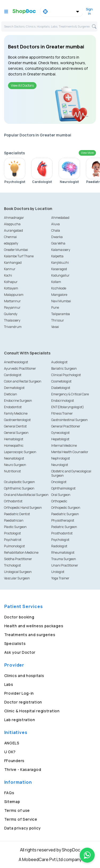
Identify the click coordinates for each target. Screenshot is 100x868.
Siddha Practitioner (18, 559)
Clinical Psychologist (66, 375)
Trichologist (12, 565)
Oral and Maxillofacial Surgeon (26, 495)
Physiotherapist (63, 520)
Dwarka (57, 237)
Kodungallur (60, 275)
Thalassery (12, 320)
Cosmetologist (61, 381)
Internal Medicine (64, 446)
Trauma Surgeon (64, 559)
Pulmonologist (14, 546)
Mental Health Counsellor (70, 452)
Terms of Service (21, 819)
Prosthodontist (62, 533)
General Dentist (15, 426)
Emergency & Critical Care (70, 394)
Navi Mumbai (61, 301)
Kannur (10, 269)
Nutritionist (12, 471)
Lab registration (20, 720)
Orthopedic (59, 501)
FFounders (14, 761)
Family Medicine (16, 413)
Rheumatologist (63, 552)
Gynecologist (60, 433)
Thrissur (58, 320)
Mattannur (12, 301)
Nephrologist (61, 458)
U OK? (10, 752)
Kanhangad (13, 263)
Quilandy (11, 314)
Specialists (15, 643)
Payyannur (12, 307)
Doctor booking (19, 617)
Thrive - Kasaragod (23, 769)
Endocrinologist (63, 401)
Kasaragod (59, 269)
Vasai (55, 327)
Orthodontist (13, 501)
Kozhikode (59, 288)
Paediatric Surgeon (65, 514)
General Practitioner (66, 426)
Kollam (56, 282)
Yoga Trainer (60, 578)
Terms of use (17, 810)
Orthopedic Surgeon (66, 508)
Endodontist (13, 407)
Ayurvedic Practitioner (20, 368)
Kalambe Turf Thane (19, 256)
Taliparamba (61, 314)
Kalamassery (61, 250)
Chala (56, 230)
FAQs (9, 793)
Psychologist (60, 540)
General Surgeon (16, 433)
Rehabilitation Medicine (21, 552)
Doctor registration (23, 702)
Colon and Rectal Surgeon (23, 381)
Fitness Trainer (62, 413)
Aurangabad (13, 230)
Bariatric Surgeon (64, 368)
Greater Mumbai (16, 250)
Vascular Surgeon (17, 578)
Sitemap (12, 802)
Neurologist (60, 465)
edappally (11, 243)
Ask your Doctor (20, 652)
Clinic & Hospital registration (32, 711)
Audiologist (59, 362)
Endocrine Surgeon (18, 401)
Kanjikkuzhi (60, 263)
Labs (9, 684)
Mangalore (59, 295)
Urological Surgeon (18, 572)
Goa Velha (58, 243)
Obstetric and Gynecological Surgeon (71, 473)
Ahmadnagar (14, 218)
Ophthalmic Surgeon (19, 488)
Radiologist (59, 546)
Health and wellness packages (34, 626)
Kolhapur (11, 282)
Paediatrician (14, 520)
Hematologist (14, 439)
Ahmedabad (60, 218)
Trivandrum (13, 327)
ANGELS (12, 743)
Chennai (10, 237)
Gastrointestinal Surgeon (69, 420)
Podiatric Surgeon (64, 527)
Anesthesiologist (16, 362)
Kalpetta (57, 256)
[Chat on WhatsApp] (87, 855)
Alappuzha (12, 224)
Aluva (55, 224)
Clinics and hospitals (24, 676)
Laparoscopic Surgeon (20, 452)
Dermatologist (14, 388)
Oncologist (59, 482)
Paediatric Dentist (17, 514)
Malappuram (14, 295)
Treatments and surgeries (30, 635)
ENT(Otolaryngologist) (68, 407)
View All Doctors (22, 85)
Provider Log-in (19, 693)
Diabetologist (61, 388)
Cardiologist (13, 375)
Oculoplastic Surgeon (19, 482)
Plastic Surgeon (15, 527)
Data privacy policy (23, 828)
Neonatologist (14, 458)
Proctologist (12, 533)
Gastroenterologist (17, 420)
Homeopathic (14, 446)
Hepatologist (60, 439)
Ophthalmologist (63, 488)
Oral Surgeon (61, 495)
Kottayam (11, 288)
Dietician (11, 394)
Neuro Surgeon (15, 465)
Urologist (58, 572)
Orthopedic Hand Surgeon (23, 508)
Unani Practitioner (65, 565)
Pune (55, 307)
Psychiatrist (13, 540)
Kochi (8, 275)
